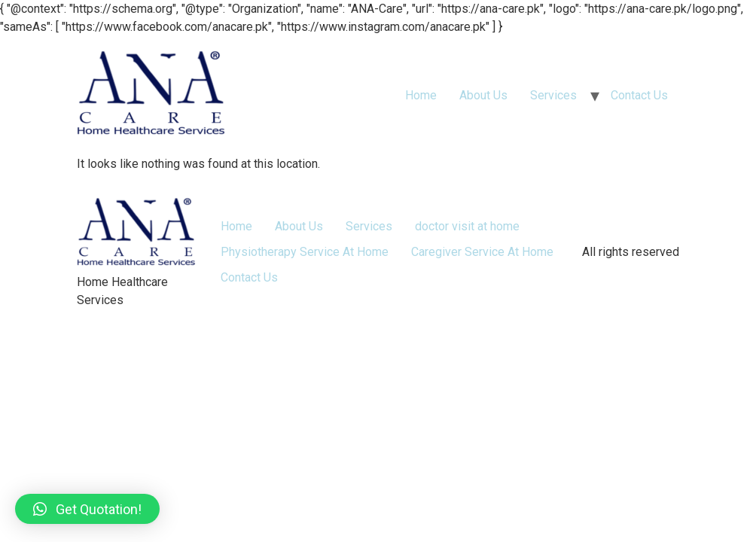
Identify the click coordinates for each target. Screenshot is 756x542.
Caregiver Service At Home (482, 252)
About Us (483, 95)
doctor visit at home (467, 226)
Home (421, 95)
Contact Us (639, 95)
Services (553, 95)
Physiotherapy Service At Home (305, 252)
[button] (87, 509)
